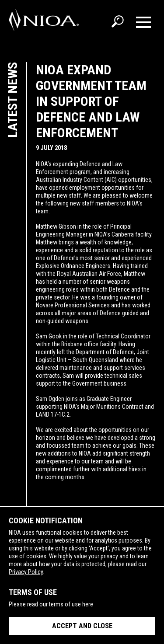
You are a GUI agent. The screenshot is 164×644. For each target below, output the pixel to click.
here (88, 604)
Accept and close (82, 626)
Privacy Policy (26, 572)
